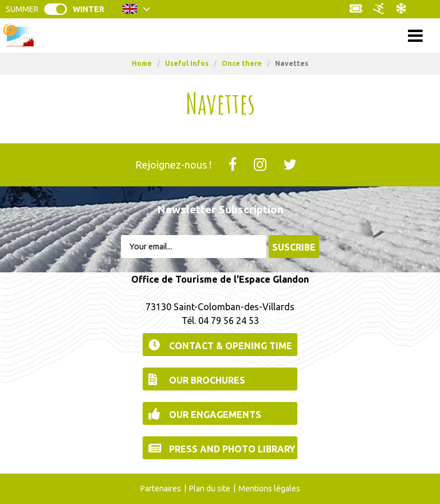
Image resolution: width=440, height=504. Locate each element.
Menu (220, 35)
